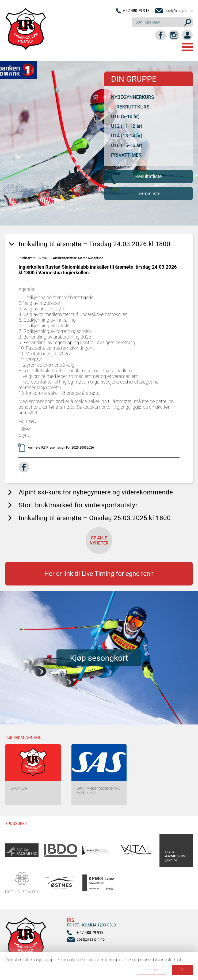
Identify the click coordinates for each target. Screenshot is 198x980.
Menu (187, 47)
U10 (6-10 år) (125, 116)
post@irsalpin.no (179, 11)
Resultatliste (148, 176)
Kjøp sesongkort (99, 658)
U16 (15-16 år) (127, 145)
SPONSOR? (20, 788)
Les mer (151, 970)
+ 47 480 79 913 (136, 11)
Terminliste (148, 194)
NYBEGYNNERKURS (133, 97)
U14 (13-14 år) (127, 136)
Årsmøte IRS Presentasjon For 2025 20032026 (61, 448)
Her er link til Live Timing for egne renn (99, 574)
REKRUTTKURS (133, 107)
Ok (182, 970)
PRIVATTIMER (126, 155)
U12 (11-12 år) (127, 126)
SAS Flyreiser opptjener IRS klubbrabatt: (99, 790)
